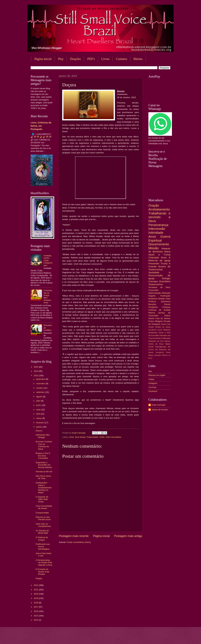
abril (38, 414)
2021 (36, 590)
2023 (36, 376)
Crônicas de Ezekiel (159, 310)
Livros (105, 59)
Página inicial (43, 59)
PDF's (91, 59)
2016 (36, 611)
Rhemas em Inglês (157, 375)
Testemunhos (156, 284)
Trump (164, 263)
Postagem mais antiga (128, 536)
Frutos (151, 321)
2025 (36, 367)
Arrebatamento (159, 209)
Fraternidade (92, 437)
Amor (71, 437)
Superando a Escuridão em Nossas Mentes (44, 465)
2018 (36, 603)
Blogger (126, 638)
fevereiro (40, 423)
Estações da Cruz (156, 341)
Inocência (152, 330)
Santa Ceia (166, 324)
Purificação (165, 296)
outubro (40, 388)
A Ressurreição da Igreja (159, 275)
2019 (36, 598)
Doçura (39, 431)
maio (39, 410)
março (39, 418)
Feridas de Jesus (163, 327)
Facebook (153, 391)
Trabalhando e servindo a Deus (159, 217)
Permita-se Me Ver (44, 472)
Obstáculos (153, 333)
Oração (154, 205)
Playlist (39, 578)
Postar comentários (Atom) (79, 542)
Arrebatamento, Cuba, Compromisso (48, 260)
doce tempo (80, 437)
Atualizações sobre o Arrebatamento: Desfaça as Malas (44, 488)
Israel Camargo (158, 405)
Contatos (121, 59)
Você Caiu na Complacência (43, 525)
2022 (36, 585)
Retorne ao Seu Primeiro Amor (43, 518)
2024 (36, 371)
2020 (36, 594)
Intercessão (157, 229)
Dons (164, 257)
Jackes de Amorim (160, 410)
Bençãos (152, 304)
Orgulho (152, 296)
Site (150, 371)
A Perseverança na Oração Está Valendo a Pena (44, 563)
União (102, 437)
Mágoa (151, 355)
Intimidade (156, 233)
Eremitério (165, 281)
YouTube (152, 387)
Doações (75, 59)
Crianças (166, 307)
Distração (166, 293)
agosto (39, 397)
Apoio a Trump (159, 255)
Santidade (154, 272)
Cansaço (153, 281)
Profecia (152, 301)
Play (61, 59)
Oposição (158, 355)
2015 (36, 616)
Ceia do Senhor (163, 318)
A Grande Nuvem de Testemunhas (159, 266)
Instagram (153, 383)
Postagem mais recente (74, 536)
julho (39, 401)
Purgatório (153, 307)
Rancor (167, 341)
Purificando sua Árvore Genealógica (43, 547)
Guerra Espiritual (159, 238)
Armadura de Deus (159, 287)
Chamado (154, 257)
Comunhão (153, 290)
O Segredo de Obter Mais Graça (42, 499)
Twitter (151, 379)
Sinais (161, 333)
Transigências (161, 347)
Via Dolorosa (161, 350)
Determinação (155, 293)
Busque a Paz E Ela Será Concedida (43, 456)
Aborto (151, 318)
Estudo (167, 304)
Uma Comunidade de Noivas (44, 507)
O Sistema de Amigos (42, 539)
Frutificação (166, 338)
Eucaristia (156, 338)
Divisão (161, 299)
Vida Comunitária (113, 437)
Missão (153, 248)
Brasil (168, 352)
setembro (41, 392)
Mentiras (167, 330)
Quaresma (166, 301)
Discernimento (159, 244)
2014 (36, 620)
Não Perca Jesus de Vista (43, 477)
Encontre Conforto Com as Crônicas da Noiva (44, 445)
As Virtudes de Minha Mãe (42, 532)
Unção (151, 327)
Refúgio (166, 278)
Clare (168, 299)
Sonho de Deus (156, 344)
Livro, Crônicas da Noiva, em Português (41, 126)
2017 (36, 607)
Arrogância (160, 352)
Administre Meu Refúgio (43, 436)
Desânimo (153, 299)
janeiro (39, 427)
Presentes (154, 263)
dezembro (41, 379)
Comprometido (42, 513)
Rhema (138, 59)
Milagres (159, 321)
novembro (41, 384)
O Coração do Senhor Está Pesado (42, 572)
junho (39, 405)
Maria (167, 252)
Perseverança (158, 225)
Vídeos (167, 316)
